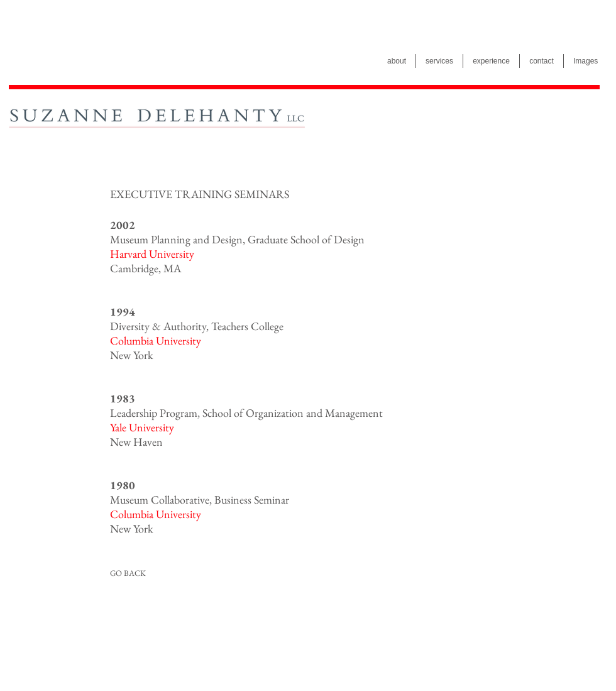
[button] (200, 194)
